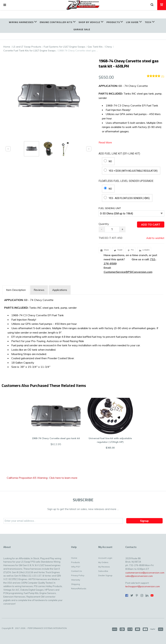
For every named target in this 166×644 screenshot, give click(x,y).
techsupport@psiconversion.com (143, 586)
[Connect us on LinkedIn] (147, 595)
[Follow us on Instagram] (142, 595)
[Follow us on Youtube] (152, 595)
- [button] (102, 229)
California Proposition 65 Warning (27, 478)
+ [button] (122, 229)
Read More (105, 142)
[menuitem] (23, 22)
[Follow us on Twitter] (132, 595)
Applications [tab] (60, 290)
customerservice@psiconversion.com (145, 573)
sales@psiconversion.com (139, 576)
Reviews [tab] (39, 290)
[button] (5, 5)
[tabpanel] (83, 333)
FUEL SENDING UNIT (110, 208)
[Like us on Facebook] (127, 595)
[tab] (16, 290)
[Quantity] (112, 229)
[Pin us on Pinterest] (137, 595)
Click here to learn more (63, 478)
